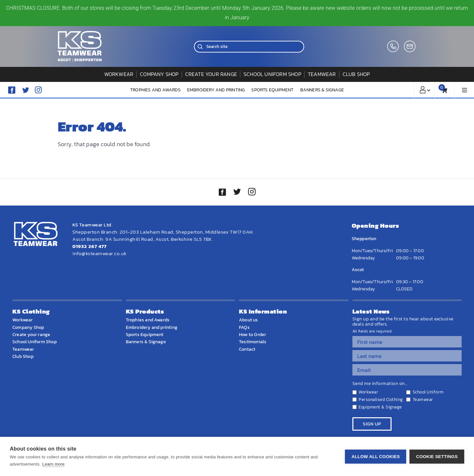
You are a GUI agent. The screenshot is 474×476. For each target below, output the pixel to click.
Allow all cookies (376, 457)
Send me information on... (380, 384)
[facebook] (12, 90)
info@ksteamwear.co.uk (100, 253)
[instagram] (38, 90)
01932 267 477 (89, 246)
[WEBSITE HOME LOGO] (80, 34)
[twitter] (237, 192)
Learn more (53, 464)
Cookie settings (437, 457)
